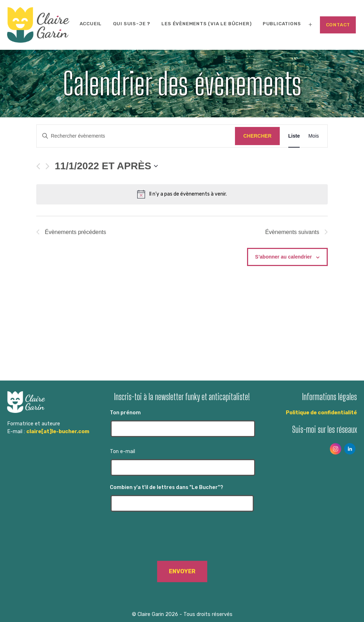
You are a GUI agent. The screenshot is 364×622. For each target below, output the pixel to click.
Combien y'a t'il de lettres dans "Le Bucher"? (182, 498)
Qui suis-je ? (132, 24)
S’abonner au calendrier (284, 257)
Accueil (91, 24)
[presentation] (182, 540)
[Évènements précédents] (38, 166)
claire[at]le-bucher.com (58, 432)
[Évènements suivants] (47, 166)
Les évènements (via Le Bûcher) (206, 24)
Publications (282, 24)
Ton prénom (182, 423)
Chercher (257, 136)
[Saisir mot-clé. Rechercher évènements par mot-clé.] (136, 136)
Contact (338, 25)
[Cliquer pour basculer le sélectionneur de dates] (106, 166)
